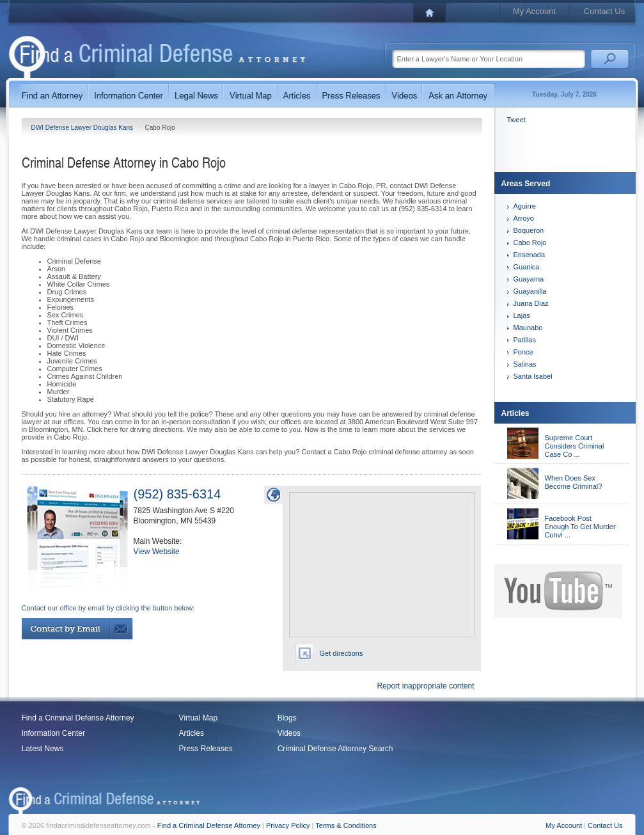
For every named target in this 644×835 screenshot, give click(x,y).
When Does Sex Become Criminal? (574, 482)
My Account (534, 11)
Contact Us (604, 11)
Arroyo (524, 218)
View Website (157, 552)
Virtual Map (198, 718)
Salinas (525, 364)
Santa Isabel (533, 376)
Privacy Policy (288, 825)
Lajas (522, 315)
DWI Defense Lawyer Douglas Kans (83, 128)
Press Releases (206, 749)
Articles (192, 733)
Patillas (525, 340)
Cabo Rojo (530, 243)
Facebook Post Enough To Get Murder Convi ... (580, 527)
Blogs (287, 718)
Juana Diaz (531, 303)
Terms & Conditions (346, 825)
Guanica (527, 267)
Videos (289, 733)
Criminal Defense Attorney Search (335, 749)
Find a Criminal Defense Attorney (78, 718)
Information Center (53, 733)
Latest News (43, 749)
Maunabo (528, 328)
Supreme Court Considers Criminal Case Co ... (575, 446)
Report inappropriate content (425, 686)
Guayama (529, 279)
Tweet (516, 120)
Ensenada (530, 255)
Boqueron (529, 230)
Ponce (523, 352)
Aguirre (525, 206)
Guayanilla (530, 291)
